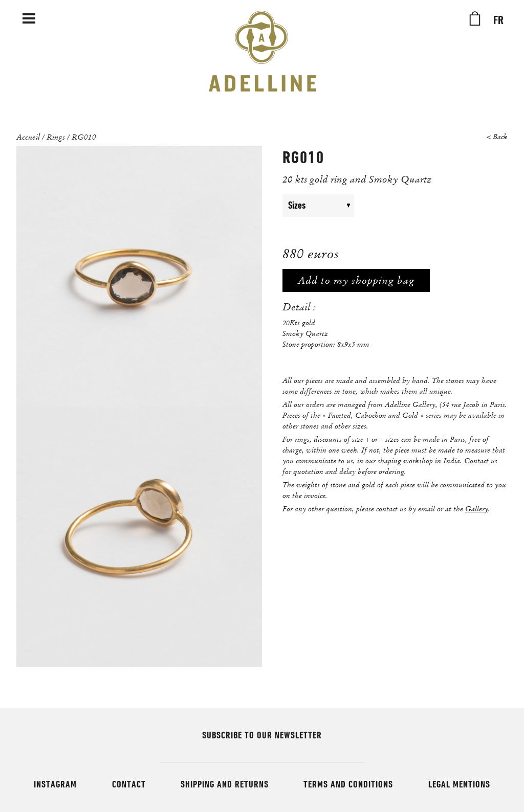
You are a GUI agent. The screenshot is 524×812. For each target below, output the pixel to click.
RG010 (84, 137)
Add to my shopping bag (356, 280)
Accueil (28, 137)
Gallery (477, 509)
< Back (497, 137)
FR (498, 20)
